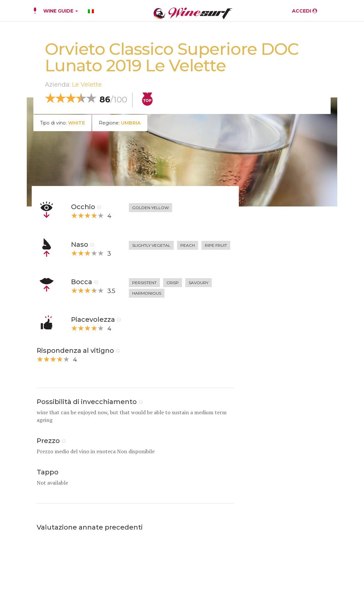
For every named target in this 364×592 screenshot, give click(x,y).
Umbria (131, 123)
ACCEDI (305, 11)
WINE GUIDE (61, 11)
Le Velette (87, 85)
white (76, 123)
